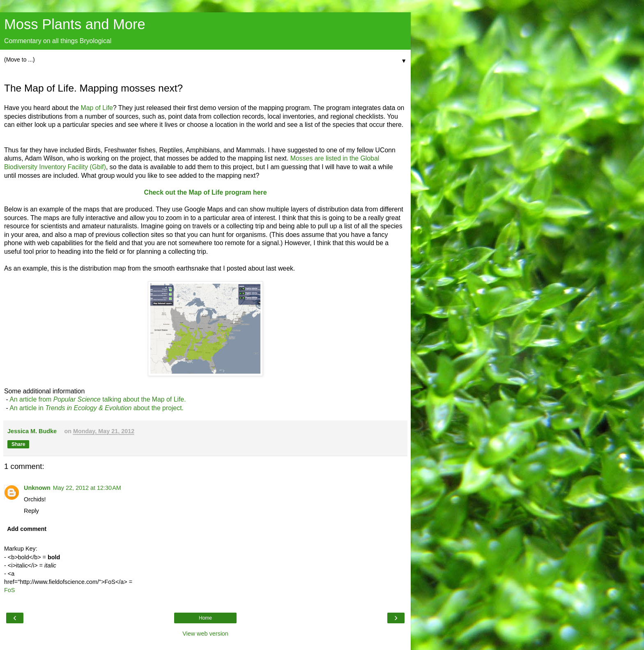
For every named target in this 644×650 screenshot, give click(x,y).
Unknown (37, 488)
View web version (205, 634)
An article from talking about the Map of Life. (98, 399)
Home (205, 618)
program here (246, 192)
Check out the (166, 192)
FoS (9, 590)
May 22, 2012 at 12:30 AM (87, 488)
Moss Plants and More (75, 24)
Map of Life (97, 108)
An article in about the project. (97, 408)
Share (18, 444)
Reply (31, 511)
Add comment (27, 529)
